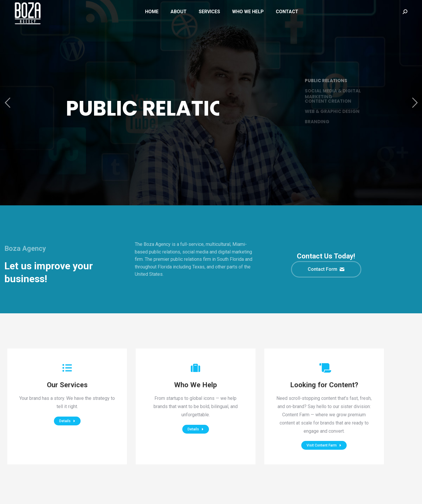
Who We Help (195, 385)
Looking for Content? (324, 385)
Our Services (67, 385)
